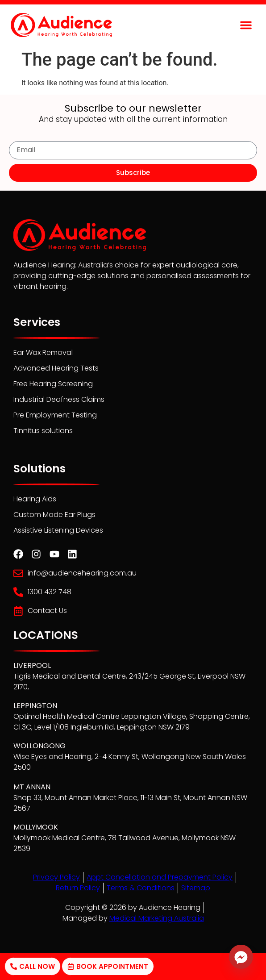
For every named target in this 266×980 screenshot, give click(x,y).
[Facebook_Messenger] (241, 957)
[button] (246, 25)
